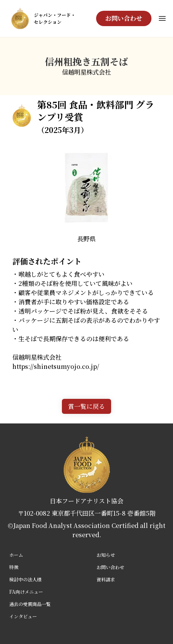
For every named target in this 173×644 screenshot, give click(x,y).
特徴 (14, 567)
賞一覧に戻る (86, 406)
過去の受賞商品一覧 (30, 604)
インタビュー (23, 616)
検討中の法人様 (25, 579)
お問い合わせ (124, 18)
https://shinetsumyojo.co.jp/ (56, 366)
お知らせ (106, 555)
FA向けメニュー (26, 592)
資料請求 (106, 579)
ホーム (16, 555)
